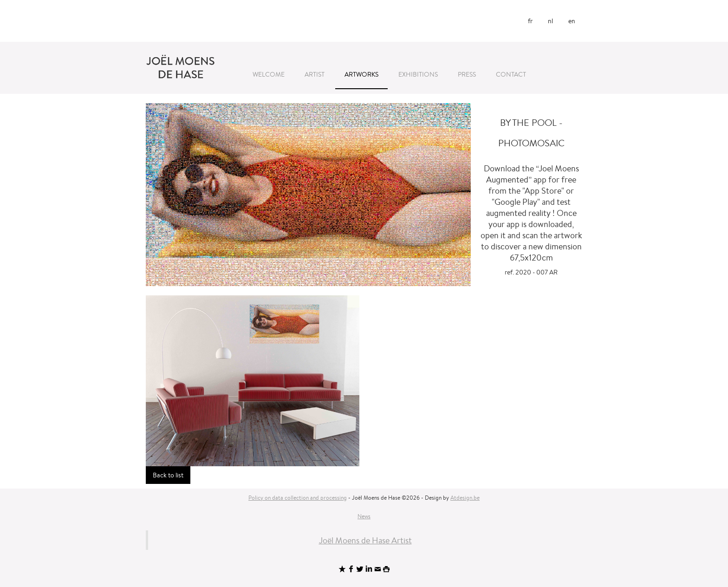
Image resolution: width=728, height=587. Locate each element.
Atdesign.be (465, 498)
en (572, 21)
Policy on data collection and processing (298, 498)
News (364, 516)
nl (550, 21)
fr (530, 21)
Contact (511, 74)
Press (467, 74)
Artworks (361, 74)
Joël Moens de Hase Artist (365, 540)
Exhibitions (418, 74)
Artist (315, 74)
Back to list (168, 475)
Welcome (269, 74)
